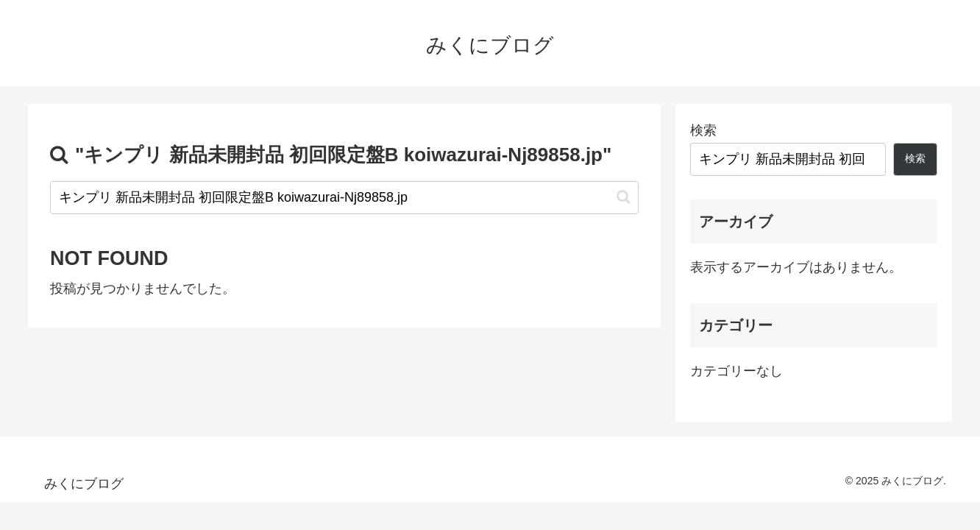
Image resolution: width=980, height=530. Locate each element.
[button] (624, 197)
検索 (703, 130)
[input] (344, 198)
